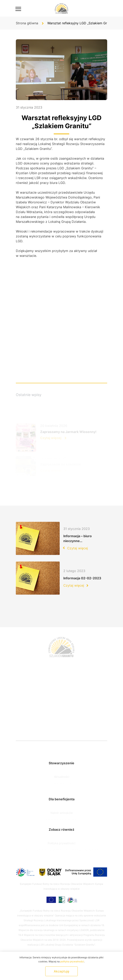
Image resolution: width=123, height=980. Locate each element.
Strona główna (27, 23)
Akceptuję (62, 971)
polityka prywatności (72, 961)
